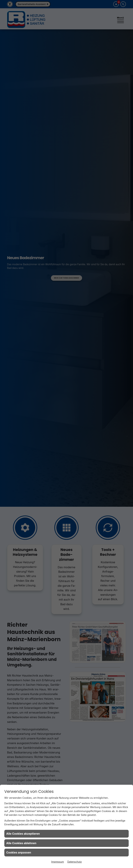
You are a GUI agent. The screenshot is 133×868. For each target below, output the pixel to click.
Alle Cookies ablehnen (21, 843)
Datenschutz (75, 862)
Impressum (58, 862)
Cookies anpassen (19, 852)
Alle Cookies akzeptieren (23, 834)
